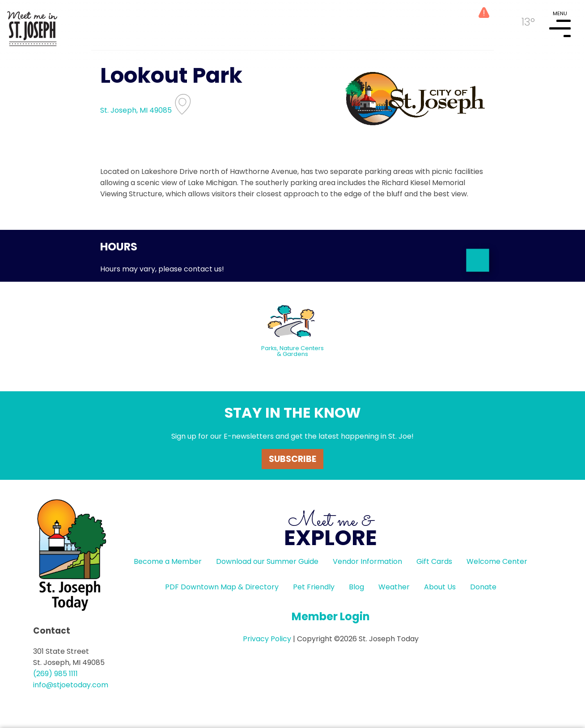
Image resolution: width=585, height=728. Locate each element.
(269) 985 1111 (55, 674)
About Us (440, 587)
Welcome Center (497, 561)
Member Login (331, 616)
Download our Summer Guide (267, 561)
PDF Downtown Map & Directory (222, 587)
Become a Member (168, 561)
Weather (394, 587)
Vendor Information (367, 561)
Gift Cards (434, 561)
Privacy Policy (267, 639)
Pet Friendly (314, 587)
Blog (356, 587)
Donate (483, 587)
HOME (32, 25)
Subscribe (292, 459)
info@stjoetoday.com (71, 685)
